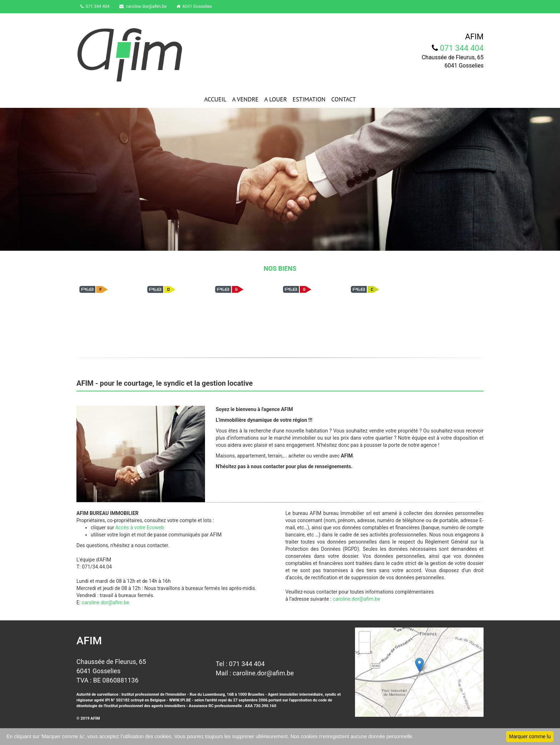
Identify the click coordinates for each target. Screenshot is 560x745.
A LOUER (276, 99)
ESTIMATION (309, 99)
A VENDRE (245, 99)
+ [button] (365, 637)
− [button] (365, 648)
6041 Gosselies (199, 6)
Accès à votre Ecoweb (140, 527)
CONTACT (344, 99)
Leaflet (476, 714)
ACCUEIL (215, 99)
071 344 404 (96, 6)
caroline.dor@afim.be (146, 6)
